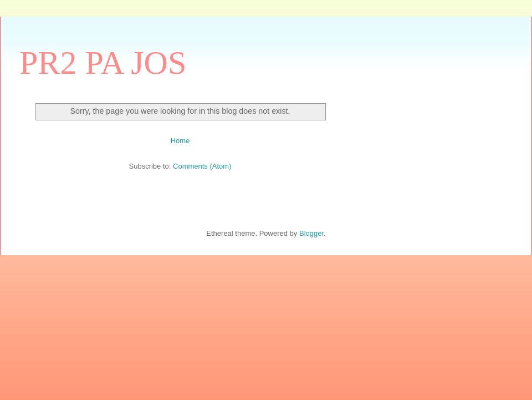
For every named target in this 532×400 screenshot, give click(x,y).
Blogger (311, 233)
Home (180, 141)
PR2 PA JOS (103, 63)
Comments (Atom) (202, 166)
